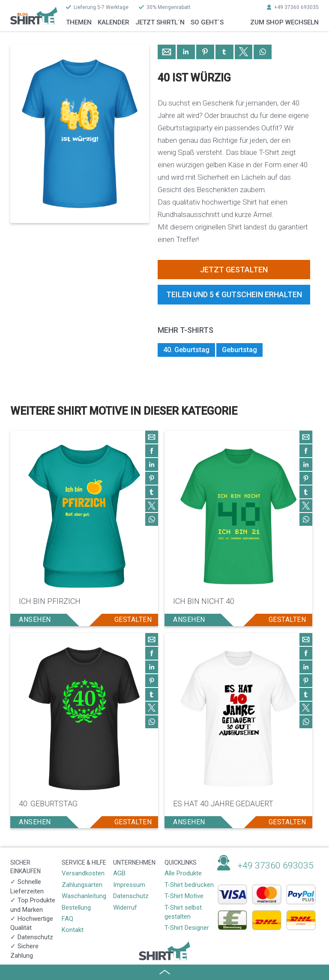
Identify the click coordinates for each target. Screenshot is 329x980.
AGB (119, 873)
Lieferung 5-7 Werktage (101, 7)
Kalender (114, 22)
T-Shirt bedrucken (189, 885)
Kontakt (73, 930)
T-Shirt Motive (184, 896)
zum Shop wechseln (284, 22)
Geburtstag (239, 350)
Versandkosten (83, 873)
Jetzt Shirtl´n (160, 22)
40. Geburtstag (186, 350)
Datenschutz (131, 896)
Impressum (129, 885)
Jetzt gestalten (234, 270)
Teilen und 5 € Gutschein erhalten (234, 294)
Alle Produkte (183, 873)
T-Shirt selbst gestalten (183, 912)
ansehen (35, 620)
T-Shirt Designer (187, 928)
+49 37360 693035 (296, 7)
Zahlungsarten (82, 885)
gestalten (133, 620)
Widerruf (125, 908)
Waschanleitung (84, 896)
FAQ (67, 919)
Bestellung (76, 908)
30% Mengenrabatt (169, 7)
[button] (167, 52)
